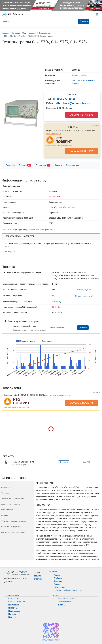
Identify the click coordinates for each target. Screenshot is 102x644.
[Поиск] (38, 22)
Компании (58, 581)
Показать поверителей (84, 296)
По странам (14, 605)
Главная (57, 575)
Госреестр (10, 165)
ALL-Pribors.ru (12, 14)
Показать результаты (84, 290)
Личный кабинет (64, 602)
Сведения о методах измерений (14, 521)
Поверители (43, 165)
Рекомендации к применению (13, 532)
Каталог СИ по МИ (17, 602)
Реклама (61, 605)
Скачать (58, 165)
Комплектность (7, 510)
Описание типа (73, 165)
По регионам (14, 611)
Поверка (25, 165)
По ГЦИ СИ (13, 608)
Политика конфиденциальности (68, 590)
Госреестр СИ (60, 587)
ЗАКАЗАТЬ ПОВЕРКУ (82, 151)
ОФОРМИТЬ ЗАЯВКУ (82, 115)
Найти (83, 327)
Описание (5, 493)
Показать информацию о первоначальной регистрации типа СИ (30, 230)
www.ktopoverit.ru (54, 134)
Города (57, 584)
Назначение (6, 487)
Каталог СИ (13, 599)
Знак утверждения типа (11, 504)
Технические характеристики (13, 498)
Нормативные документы (11, 527)
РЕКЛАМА (96, 126)
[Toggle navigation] (97, 14)
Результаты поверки (66, 599)
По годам (12, 617)
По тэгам (12, 614)
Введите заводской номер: (25, 326)
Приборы (58, 578)
